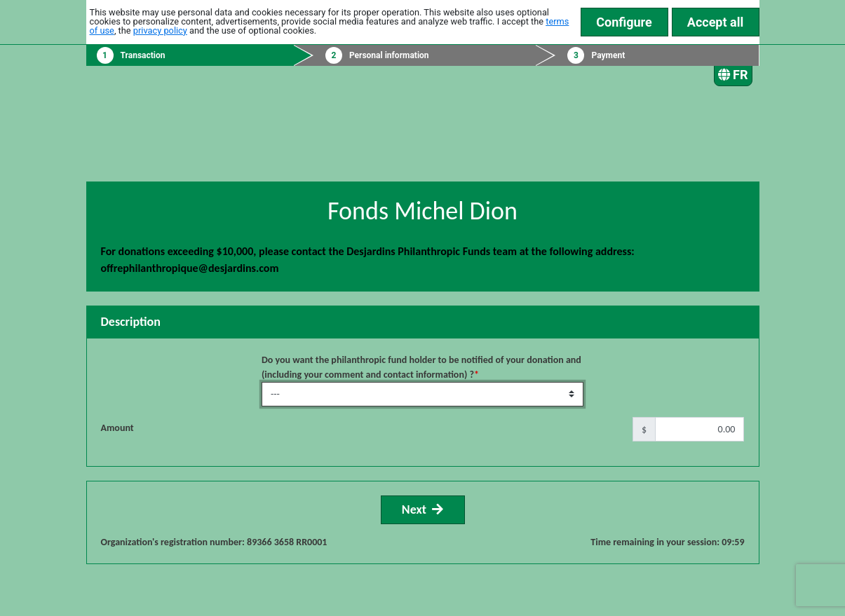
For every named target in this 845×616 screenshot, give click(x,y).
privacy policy (160, 30)
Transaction (143, 55)
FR (733, 75)
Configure (624, 22)
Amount (117, 428)
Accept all (715, 22)
